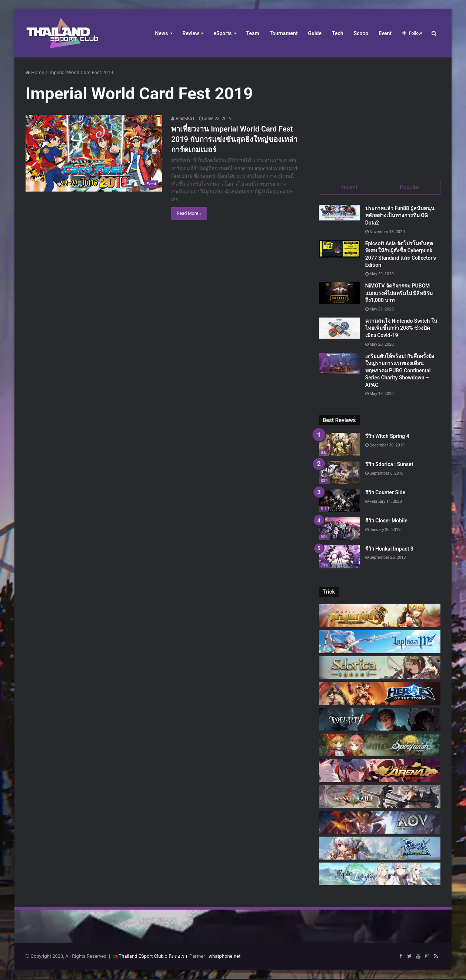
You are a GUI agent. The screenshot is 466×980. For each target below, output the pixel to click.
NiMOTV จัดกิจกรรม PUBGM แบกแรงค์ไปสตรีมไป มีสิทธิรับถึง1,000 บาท (399, 294)
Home (35, 72)
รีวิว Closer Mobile (386, 521)
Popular (409, 187)
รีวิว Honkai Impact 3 (389, 549)
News (162, 33)
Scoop (361, 33)
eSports (222, 33)
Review (191, 33)
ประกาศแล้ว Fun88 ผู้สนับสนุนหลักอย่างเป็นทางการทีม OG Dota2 (400, 216)
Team (253, 33)
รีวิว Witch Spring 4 (387, 437)
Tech (338, 33)
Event (385, 33)
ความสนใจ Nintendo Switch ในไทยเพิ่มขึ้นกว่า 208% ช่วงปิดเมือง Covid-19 (401, 329)
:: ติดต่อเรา (176, 957)
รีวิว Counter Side (385, 493)
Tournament (284, 33)
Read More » (189, 213)
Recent (349, 187)
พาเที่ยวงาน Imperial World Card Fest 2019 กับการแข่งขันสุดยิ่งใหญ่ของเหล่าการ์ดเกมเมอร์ (234, 139)
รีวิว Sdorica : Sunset (389, 465)
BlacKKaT (183, 119)
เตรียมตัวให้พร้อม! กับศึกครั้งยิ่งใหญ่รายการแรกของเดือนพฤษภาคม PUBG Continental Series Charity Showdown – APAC (400, 371)
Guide (315, 33)
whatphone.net (224, 957)
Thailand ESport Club (141, 957)
